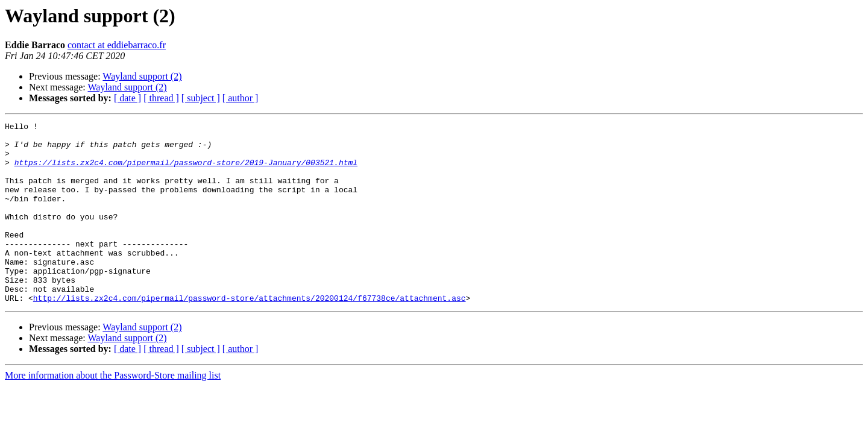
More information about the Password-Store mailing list (113, 411)
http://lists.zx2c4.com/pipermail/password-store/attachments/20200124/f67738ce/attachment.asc (250, 334)
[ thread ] (161, 98)
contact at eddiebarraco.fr (117, 45)
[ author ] (241, 98)
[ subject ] (201, 98)
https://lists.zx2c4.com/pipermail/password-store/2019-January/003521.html (186, 171)
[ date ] (127, 98)
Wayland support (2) (142, 76)
